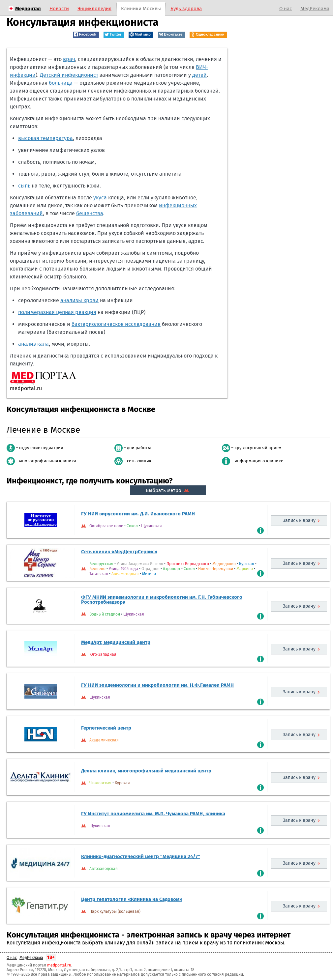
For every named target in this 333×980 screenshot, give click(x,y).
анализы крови (79, 300)
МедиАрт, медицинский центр (116, 642)
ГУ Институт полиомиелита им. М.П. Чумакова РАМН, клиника (153, 814)
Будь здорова (186, 9)
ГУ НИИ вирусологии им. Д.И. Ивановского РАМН (138, 514)
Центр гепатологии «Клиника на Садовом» (132, 899)
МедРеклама (315, 9)
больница (61, 83)
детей (199, 75)
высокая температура (45, 138)
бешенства (90, 213)
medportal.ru (59, 965)
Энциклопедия (94, 9)
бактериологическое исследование (116, 324)
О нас (286, 9)
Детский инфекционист (69, 75)
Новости (59, 9)
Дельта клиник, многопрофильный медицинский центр (146, 771)
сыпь (24, 186)
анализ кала (33, 344)
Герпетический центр (106, 728)
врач (69, 59)
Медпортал (28, 9)
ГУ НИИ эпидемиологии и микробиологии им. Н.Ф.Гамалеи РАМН (157, 685)
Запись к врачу (299, 520)
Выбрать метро (168, 490)
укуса (100, 198)
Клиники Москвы (141, 9)
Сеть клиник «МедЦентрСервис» (119, 552)
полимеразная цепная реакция (57, 312)
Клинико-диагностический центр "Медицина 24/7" (141, 856)
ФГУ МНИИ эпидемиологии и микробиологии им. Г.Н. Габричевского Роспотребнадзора (162, 600)
